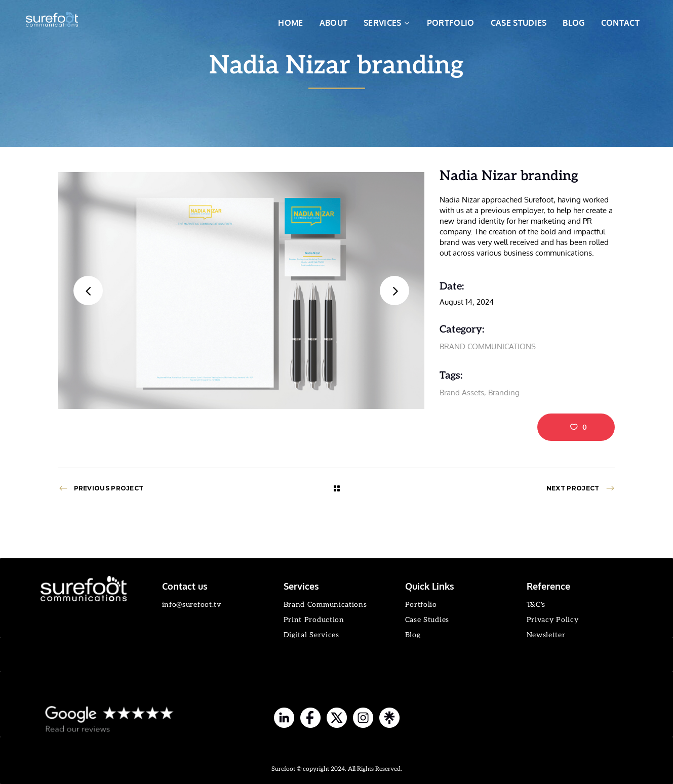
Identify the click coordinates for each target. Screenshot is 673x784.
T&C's (536, 605)
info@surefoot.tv (192, 605)
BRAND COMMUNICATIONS (488, 346)
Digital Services (311, 635)
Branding (504, 393)
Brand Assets (462, 393)
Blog (413, 635)
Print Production (314, 620)
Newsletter (546, 635)
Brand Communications (325, 605)
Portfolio (421, 605)
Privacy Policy (553, 620)
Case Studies (427, 620)
